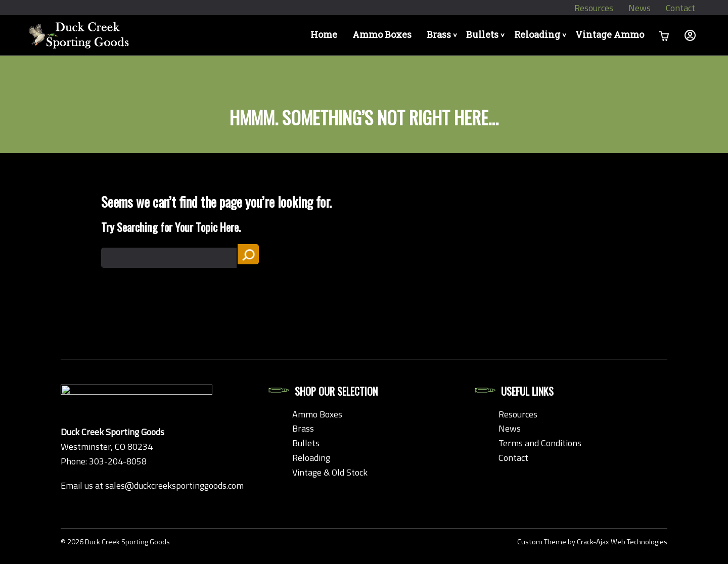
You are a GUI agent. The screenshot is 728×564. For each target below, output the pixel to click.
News (639, 8)
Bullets (476, 35)
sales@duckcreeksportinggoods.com (174, 485)
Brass (426, 35)
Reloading (537, 35)
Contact (680, 8)
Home (304, 35)
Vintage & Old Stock (330, 472)
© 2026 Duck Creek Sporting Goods (115, 542)
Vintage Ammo (609, 35)
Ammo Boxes (362, 35)
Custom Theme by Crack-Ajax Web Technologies (592, 542)
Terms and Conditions (540, 443)
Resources (593, 8)
